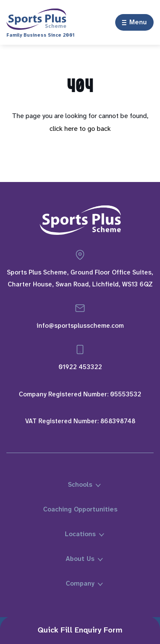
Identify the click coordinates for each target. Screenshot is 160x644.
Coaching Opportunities (80, 509)
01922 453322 (80, 367)
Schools (80, 485)
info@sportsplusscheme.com (80, 326)
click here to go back (80, 129)
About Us (80, 559)
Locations (80, 534)
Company (80, 583)
